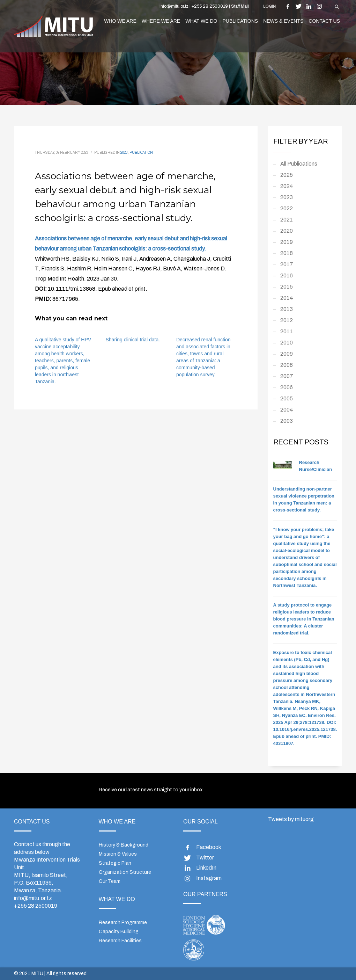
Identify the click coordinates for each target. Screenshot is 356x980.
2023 (124, 153)
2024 (287, 186)
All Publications (299, 164)
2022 (287, 208)
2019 (287, 242)
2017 (287, 264)
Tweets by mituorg (291, 819)
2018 (287, 253)
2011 (287, 331)
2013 (287, 309)
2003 (287, 421)
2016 (287, 275)
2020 (287, 231)
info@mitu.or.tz (33, 898)
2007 (287, 376)
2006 (287, 387)
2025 (287, 175)
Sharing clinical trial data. (133, 340)
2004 (287, 410)
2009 (287, 354)
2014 (287, 298)
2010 (287, 343)
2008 (287, 365)
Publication (141, 153)
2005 (287, 398)
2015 (287, 287)
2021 (287, 220)
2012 (287, 320)
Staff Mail (240, 6)
